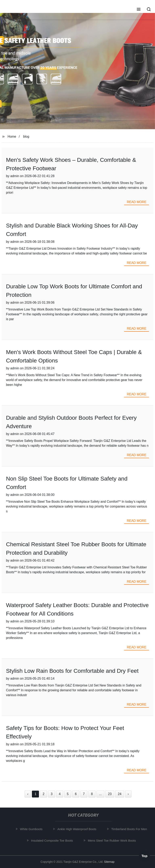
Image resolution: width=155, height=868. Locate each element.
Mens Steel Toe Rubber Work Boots (113, 840)
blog (26, 137)
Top (145, 856)
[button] (139, 10)
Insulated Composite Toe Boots (53, 840)
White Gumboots (32, 829)
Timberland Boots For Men (130, 829)
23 (110, 794)
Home (12, 137)
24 (120, 794)
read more (137, 202)
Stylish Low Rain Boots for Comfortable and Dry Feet (72, 671)
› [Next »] (128, 794)
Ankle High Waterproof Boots (78, 829)
